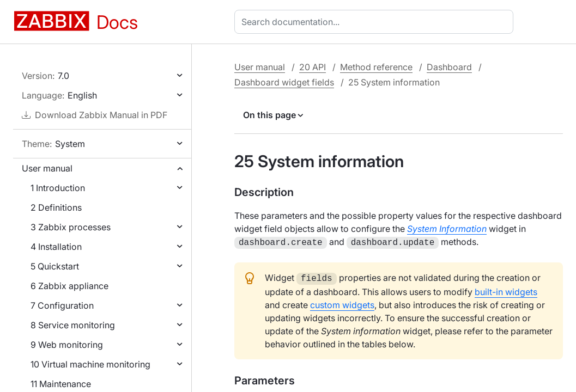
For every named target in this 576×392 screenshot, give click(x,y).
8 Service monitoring (73, 325)
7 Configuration (62, 305)
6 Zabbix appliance (69, 286)
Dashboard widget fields (284, 82)
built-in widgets (506, 290)
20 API (313, 67)
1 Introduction (58, 188)
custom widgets (342, 303)
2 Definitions (56, 207)
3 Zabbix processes (71, 227)
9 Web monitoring (67, 345)
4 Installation (56, 247)
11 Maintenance (61, 384)
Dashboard (449, 67)
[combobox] (376, 22)
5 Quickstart (55, 266)
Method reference (376, 67)
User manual (47, 168)
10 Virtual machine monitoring (90, 364)
